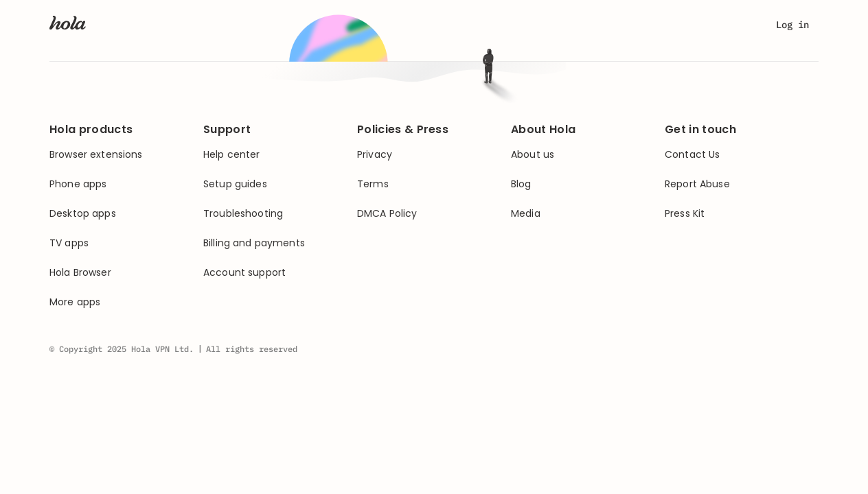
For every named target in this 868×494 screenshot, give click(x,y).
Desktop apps (83, 214)
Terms (373, 184)
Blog (521, 184)
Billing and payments (254, 243)
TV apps (69, 243)
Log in (792, 25)
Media (526, 214)
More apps (75, 302)
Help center (232, 155)
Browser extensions (96, 155)
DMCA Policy (387, 214)
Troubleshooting (243, 214)
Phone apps (78, 184)
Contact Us (692, 155)
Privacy (375, 155)
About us (533, 155)
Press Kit (685, 214)
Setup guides (235, 184)
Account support (244, 273)
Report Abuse (697, 184)
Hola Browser (80, 273)
